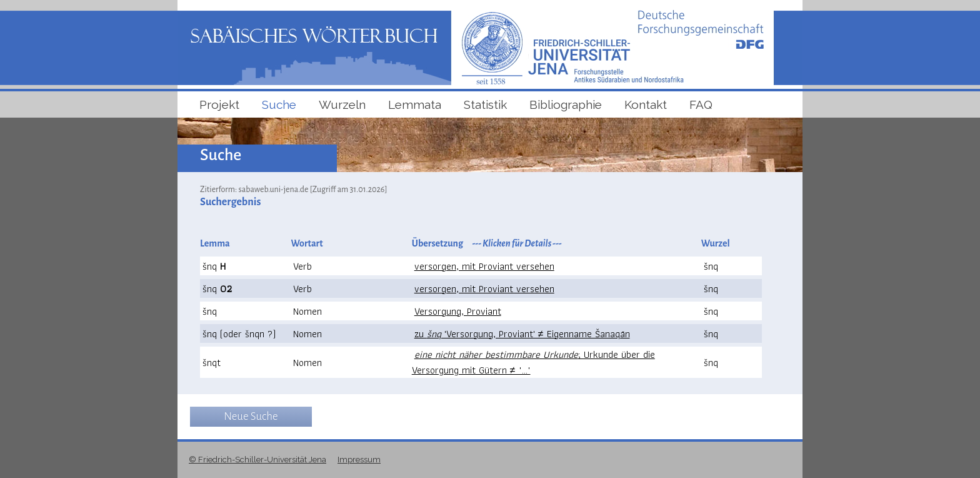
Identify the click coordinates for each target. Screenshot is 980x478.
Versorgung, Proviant (458, 311)
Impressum (359, 460)
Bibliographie (566, 104)
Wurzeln (342, 104)
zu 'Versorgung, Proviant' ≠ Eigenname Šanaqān (522, 334)
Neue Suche (251, 416)
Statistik (485, 104)
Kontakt (646, 104)
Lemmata (415, 104)
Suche (279, 104)
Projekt (219, 104)
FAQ (701, 104)
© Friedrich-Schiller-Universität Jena (257, 460)
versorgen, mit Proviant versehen (484, 266)
